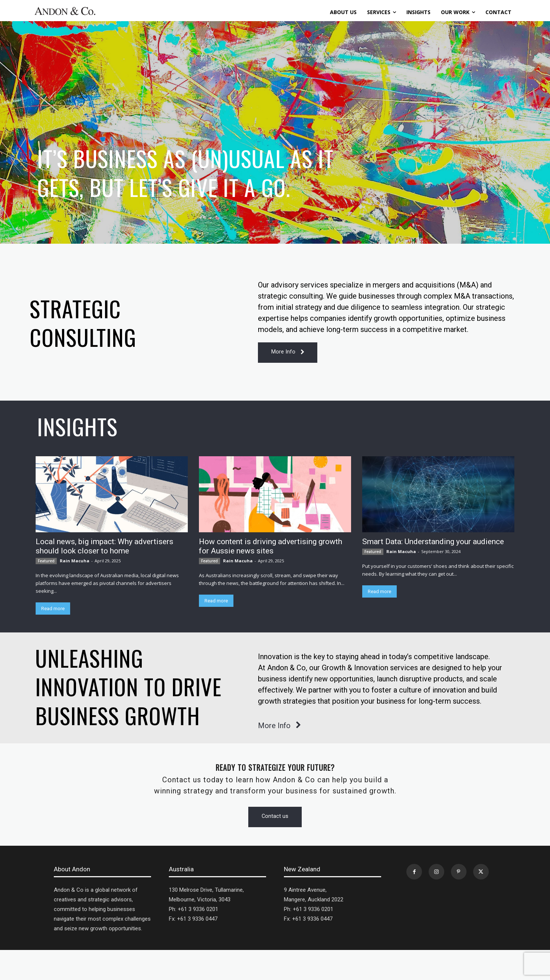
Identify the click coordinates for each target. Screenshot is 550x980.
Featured (46, 561)
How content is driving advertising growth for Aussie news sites (271, 547)
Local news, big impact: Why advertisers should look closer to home (104, 547)
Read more (53, 609)
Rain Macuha (75, 561)
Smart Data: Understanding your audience (433, 542)
